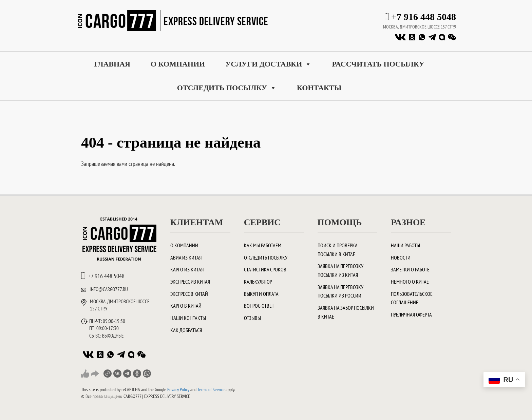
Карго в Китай (186, 306)
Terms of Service (211, 389)
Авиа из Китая (186, 257)
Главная (112, 64)
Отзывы (252, 318)
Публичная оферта (411, 314)
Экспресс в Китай (189, 294)
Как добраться (186, 330)
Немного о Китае (410, 282)
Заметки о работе (410, 269)
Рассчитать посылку (378, 64)
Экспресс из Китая (190, 282)
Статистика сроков (265, 269)
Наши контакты (188, 318)
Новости (401, 257)
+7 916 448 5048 (424, 17)
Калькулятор (258, 282)
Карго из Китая (187, 269)
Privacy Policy (178, 389)
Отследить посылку (227, 88)
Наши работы (405, 245)
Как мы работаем (263, 245)
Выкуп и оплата (261, 294)
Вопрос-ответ (259, 306)
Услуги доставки (268, 64)
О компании (178, 64)
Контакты (319, 88)
